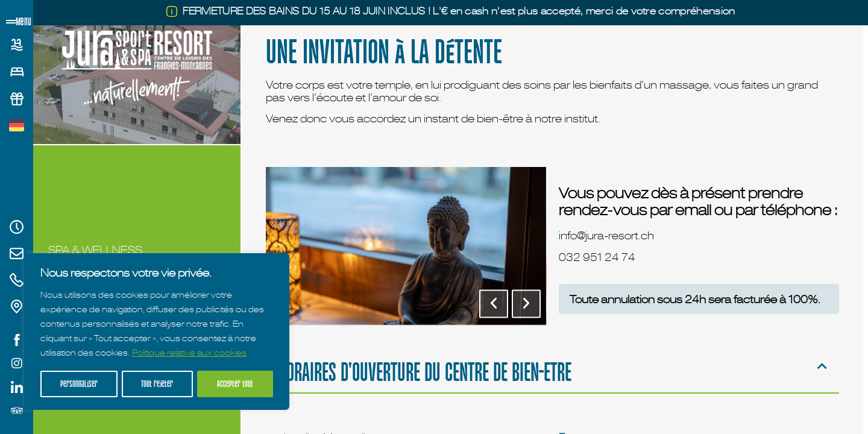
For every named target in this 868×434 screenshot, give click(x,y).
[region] (157, 332)
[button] (493, 303)
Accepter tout (236, 384)
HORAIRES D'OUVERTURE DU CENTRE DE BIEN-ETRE (425, 372)
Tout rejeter (158, 384)
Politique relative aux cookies (189, 354)
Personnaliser (79, 384)
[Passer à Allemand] (17, 125)
